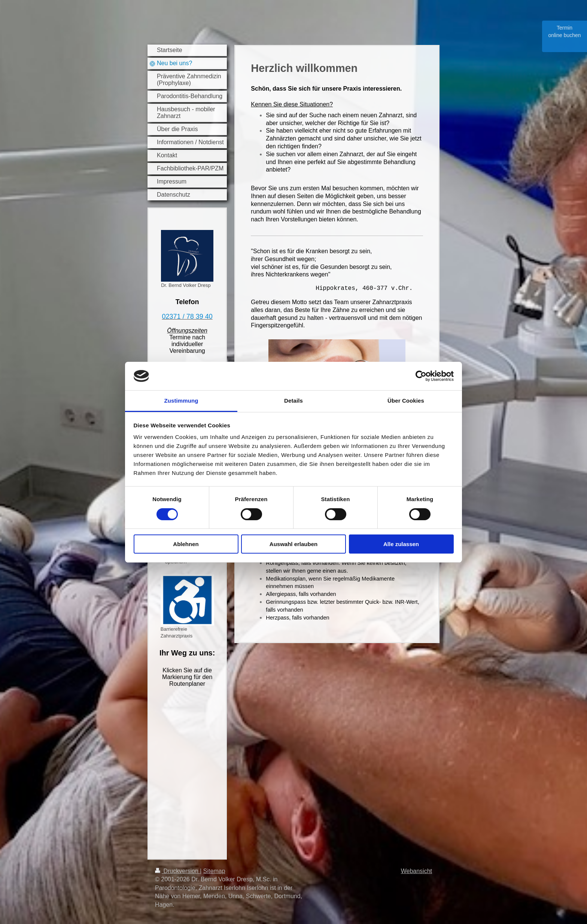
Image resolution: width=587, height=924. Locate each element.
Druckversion (177, 871)
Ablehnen (186, 544)
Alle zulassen (401, 544)
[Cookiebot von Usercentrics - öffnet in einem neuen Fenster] (421, 376)
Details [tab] (293, 401)
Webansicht (416, 871)
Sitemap (214, 871)
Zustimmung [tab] (181, 401)
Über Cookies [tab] (406, 401)
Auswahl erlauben (293, 544)
